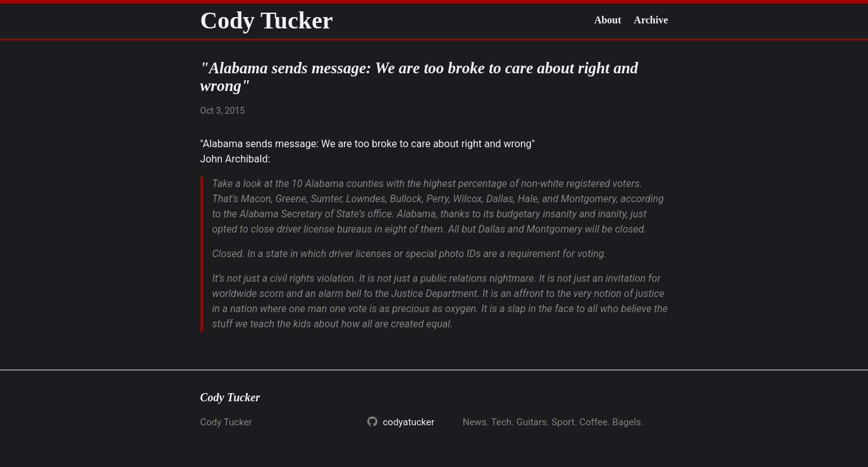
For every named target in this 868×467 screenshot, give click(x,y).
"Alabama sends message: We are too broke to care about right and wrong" (368, 144)
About (608, 20)
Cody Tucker (267, 20)
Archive (651, 20)
